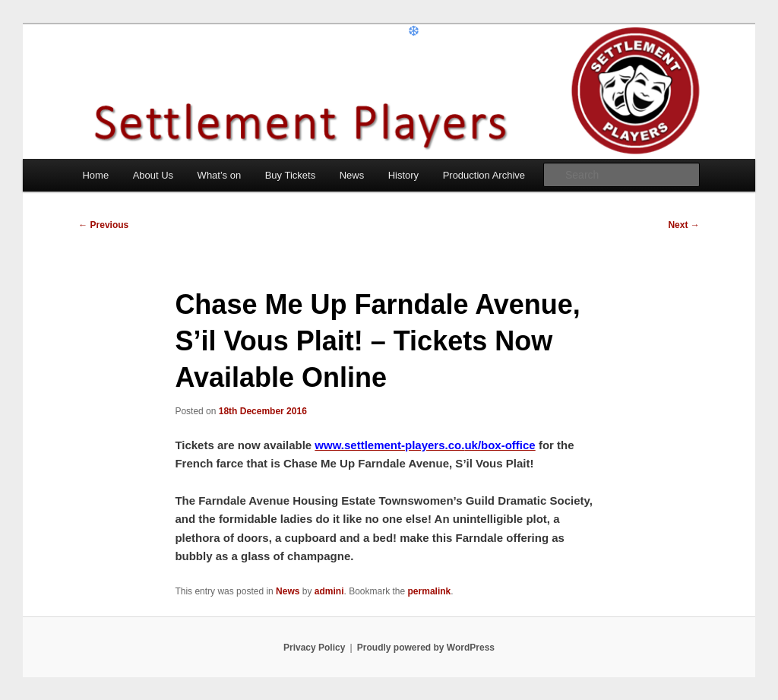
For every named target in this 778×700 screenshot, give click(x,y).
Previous (103, 225)
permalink (430, 591)
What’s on (220, 175)
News (352, 175)
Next (683, 225)
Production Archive (484, 175)
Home (95, 175)
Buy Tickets (290, 175)
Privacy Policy (314, 648)
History (403, 175)
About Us (153, 175)
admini (329, 591)
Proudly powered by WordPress (426, 648)
